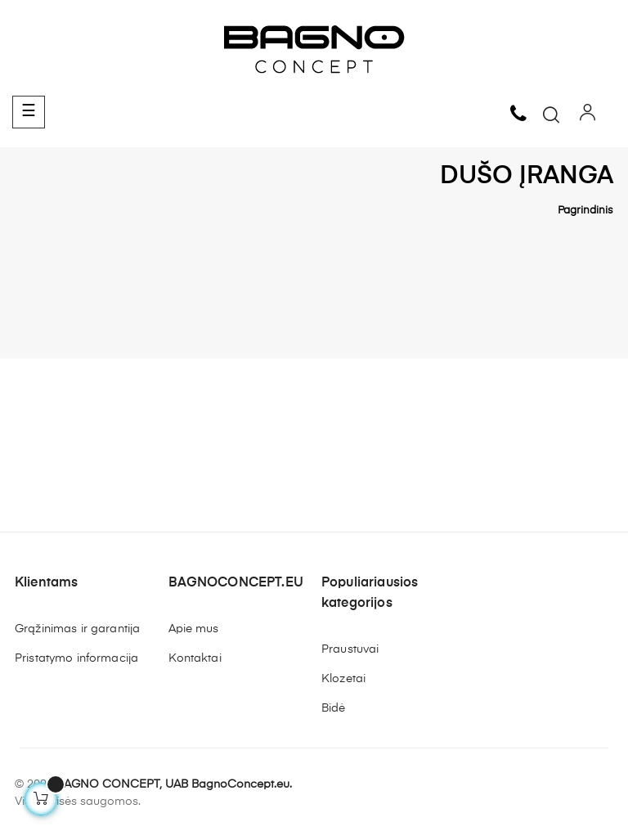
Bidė (334, 708)
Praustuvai (350, 649)
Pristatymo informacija (76, 658)
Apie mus (194, 629)
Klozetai (343, 679)
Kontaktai (195, 658)
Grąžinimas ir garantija (77, 629)
